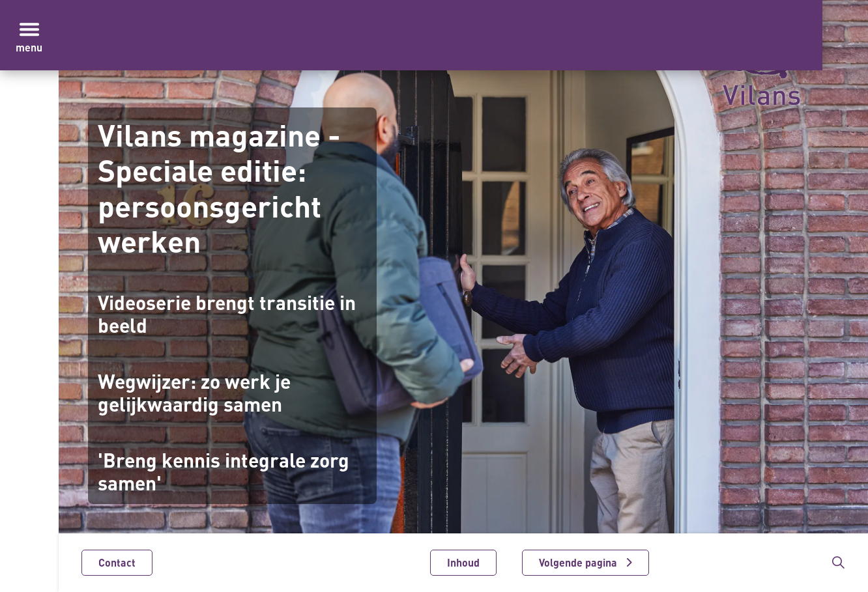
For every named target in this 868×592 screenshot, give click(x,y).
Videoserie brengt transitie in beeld (227, 314)
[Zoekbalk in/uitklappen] (838, 563)
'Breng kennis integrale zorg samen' (224, 472)
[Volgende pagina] (586, 563)
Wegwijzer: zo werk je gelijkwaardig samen (194, 393)
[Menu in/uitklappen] (29, 29)
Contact (117, 563)
